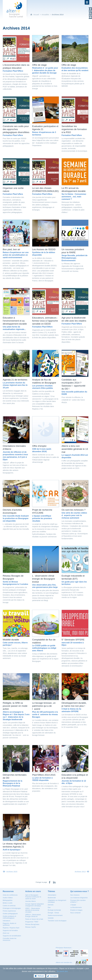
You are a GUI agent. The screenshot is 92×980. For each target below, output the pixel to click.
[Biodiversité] (52, 898)
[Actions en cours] (33, 891)
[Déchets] (51, 905)
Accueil (36, 15)
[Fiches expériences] (9, 911)
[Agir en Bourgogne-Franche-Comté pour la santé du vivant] (33, 897)
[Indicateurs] (7, 921)
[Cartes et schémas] (9, 906)
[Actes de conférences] (10, 895)
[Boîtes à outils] (8, 903)
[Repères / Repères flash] (11, 928)
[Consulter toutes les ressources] (10, 939)
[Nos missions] (75, 895)
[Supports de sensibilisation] (12, 936)
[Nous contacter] (75, 913)
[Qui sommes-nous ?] (80, 891)
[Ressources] (8, 891)
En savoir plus (62, 971)
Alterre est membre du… (65, 962)
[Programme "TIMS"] (32, 922)
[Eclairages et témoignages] (12, 908)
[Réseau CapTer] (31, 927)
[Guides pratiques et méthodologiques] (9, 917)
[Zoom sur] (6, 933)
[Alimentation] (52, 895)
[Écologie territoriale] (54, 910)
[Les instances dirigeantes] (79, 898)
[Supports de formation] (10, 930)
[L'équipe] (73, 905)
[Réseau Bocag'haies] (32, 924)
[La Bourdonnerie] (76, 907)
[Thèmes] (51, 891)
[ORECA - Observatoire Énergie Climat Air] (33, 916)
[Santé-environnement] (55, 915)
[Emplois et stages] (76, 910)
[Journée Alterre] (30, 901)
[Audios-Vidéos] (8, 898)
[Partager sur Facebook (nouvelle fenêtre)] (50, 882)
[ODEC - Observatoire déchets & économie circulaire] (33, 910)
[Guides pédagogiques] (10, 914)
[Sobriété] (51, 918)
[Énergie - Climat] (53, 913)
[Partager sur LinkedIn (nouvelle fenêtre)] (54, 882)
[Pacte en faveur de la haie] (34, 919)
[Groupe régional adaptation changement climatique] (35, 905)
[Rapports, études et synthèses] (9, 924)
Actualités (45, 15)
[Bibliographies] (8, 900)
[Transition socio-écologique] (57, 921)
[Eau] (49, 907)
